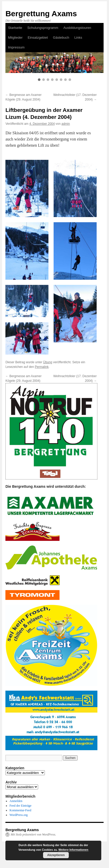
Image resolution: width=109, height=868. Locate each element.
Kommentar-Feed (20, 810)
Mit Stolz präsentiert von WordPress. (33, 834)
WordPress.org (19, 815)
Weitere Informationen (73, 850)
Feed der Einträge (20, 806)
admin (66, 124)
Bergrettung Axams (41, 14)
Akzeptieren (56, 855)
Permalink (42, 367)
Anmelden (16, 801)
